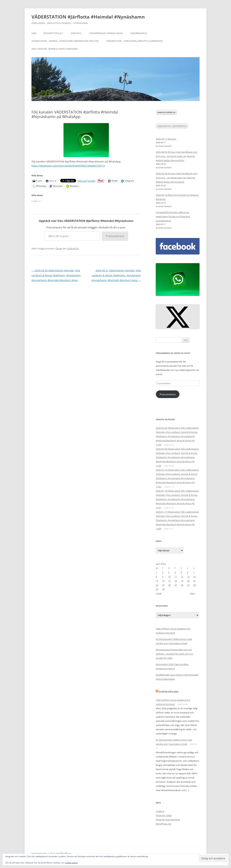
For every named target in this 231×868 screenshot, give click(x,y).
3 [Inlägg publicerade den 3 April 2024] (169, 572)
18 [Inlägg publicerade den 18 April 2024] (176, 581)
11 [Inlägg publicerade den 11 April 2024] (176, 577)
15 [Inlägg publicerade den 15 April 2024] (157, 581)
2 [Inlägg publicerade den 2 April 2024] (163, 572)
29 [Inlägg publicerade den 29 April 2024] (157, 589)
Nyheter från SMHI (169, 691)
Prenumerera (115, 236)
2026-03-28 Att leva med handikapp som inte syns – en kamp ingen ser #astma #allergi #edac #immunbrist (177, 178)
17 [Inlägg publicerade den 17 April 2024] (169, 581)
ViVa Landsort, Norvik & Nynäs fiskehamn (55, 49)
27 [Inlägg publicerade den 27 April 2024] (188, 585)
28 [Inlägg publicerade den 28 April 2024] (194, 585)
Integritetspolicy (53, 33)
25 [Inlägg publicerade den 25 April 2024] (176, 585)
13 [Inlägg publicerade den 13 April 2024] (188, 577)
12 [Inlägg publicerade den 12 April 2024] (182, 577)
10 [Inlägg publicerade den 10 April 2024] (169, 577)
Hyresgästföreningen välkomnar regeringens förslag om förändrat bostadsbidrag (173, 216)
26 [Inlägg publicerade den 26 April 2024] (182, 585)
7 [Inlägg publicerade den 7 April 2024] (194, 572)
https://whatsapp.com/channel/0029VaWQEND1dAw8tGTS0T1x (68, 166)
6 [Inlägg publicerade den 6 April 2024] (188, 572)
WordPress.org (163, 824)
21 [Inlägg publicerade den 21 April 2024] (194, 581)
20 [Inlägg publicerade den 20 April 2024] (188, 581)
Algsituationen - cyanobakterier (172, 126)
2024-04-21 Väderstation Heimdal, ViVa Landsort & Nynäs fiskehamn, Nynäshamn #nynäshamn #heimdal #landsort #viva (116, 275)
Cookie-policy (71, 863)
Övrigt (59, 248)
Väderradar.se (139, 33)
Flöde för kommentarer (168, 820)
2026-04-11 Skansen (166, 139)
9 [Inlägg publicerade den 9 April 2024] (163, 577)
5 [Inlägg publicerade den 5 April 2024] (181, 572)
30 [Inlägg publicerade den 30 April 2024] (163, 589)
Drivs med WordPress (61, 853)
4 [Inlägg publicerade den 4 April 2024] (175, 572)
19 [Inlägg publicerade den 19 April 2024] (182, 581)
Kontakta (76, 33)
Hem (34, 33)
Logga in (160, 811)
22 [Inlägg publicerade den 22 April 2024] (157, 585)
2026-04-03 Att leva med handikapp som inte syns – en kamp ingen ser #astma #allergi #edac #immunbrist (177, 156)
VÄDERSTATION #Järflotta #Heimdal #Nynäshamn (88, 17)
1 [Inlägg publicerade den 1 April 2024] (156, 572)
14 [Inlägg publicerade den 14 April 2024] (194, 577)
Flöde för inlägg (164, 815)
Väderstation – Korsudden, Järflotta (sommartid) (135, 41)
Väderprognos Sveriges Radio (106, 33)
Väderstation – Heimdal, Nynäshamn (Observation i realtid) (65, 41)
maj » (193, 593)
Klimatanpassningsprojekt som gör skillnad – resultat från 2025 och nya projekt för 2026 (174, 654)
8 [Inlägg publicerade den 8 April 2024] (156, 577)
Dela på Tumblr (87, 181)
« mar (159, 593)
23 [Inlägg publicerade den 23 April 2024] (163, 585)
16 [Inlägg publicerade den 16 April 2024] (163, 581)
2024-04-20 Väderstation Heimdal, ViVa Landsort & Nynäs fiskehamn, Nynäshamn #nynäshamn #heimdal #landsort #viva (56, 275)
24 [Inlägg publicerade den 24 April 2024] (169, 585)
